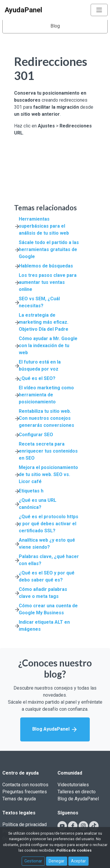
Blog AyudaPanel (55, 729)
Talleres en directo (77, 792)
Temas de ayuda (19, 799)
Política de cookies (74, 850)
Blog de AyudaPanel (78, 799)
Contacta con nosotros (25, 785)
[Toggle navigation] (99, 10)
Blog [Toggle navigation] (55, 26)
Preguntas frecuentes (25, 792)
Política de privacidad (24, 824)
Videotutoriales (73, 785)
